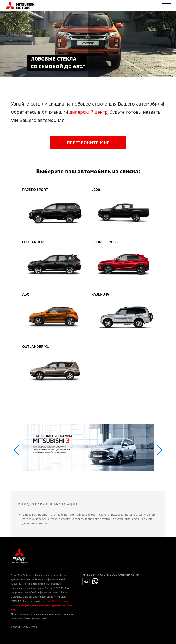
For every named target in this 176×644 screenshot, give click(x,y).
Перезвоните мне (88, 143)
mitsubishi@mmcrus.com (54, 601)
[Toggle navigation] (166, 5)
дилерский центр (88, 112)
